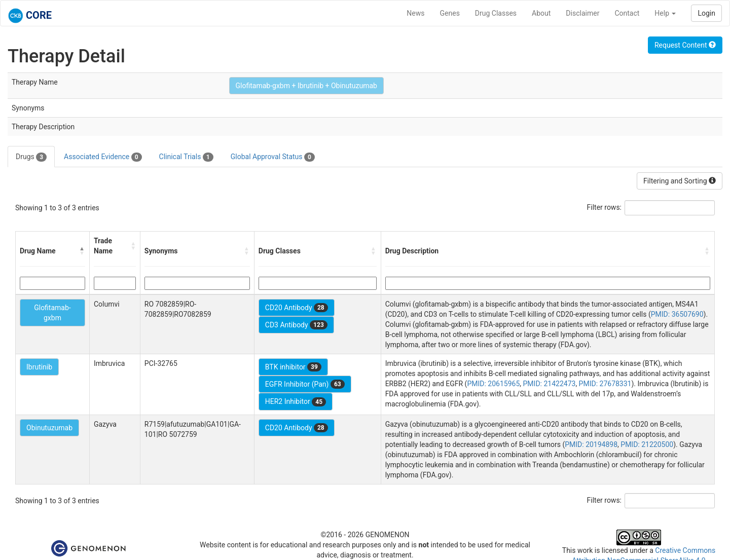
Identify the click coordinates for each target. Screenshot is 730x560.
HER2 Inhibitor (296, 402)
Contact (627, 13)
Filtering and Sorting (680, 181)
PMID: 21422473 (550, 384)
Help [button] (665, 13)
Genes (450, 13)
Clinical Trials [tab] (186, 157)
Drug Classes (496, 13)
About (541, 13)
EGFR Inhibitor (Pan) (305, 384)
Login (706, 13)
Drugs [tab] (31, 157)
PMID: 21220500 (647, 444)
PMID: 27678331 (605, 384)
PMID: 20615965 (493, 384)
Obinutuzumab (49, 428)
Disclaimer (582, 13)
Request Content (685, 45)
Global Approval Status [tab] (273, 157)
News (415, 13)
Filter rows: (605, 207)
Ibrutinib (39, 367)
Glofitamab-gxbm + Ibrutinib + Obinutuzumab (306, 86)
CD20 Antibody (297, 308)
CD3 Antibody (296, 325)
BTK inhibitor (293, 367)
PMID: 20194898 (591, 444)
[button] (82, 251)
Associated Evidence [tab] (103, 157)
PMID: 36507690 (677, 314)
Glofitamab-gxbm (52, 313)
